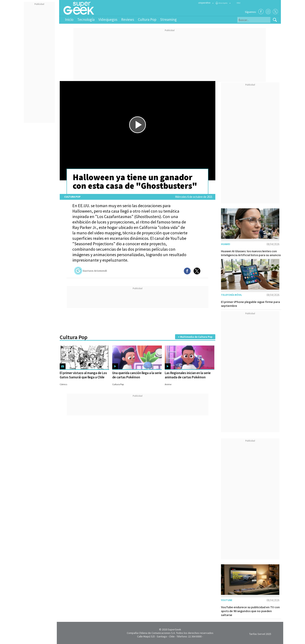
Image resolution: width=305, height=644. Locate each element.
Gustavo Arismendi (91, 271)
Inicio (69, 19)
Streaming (168, 19)
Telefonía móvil (231, 295)
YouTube (227, 600)
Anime (168, 384)
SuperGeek (174, 629)
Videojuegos (108, 19)
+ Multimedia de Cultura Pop (195, 337)
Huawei (226, 244)
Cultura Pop (147, 19)
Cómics (63, 384)
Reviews (128, 19)
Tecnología (86, 19)
